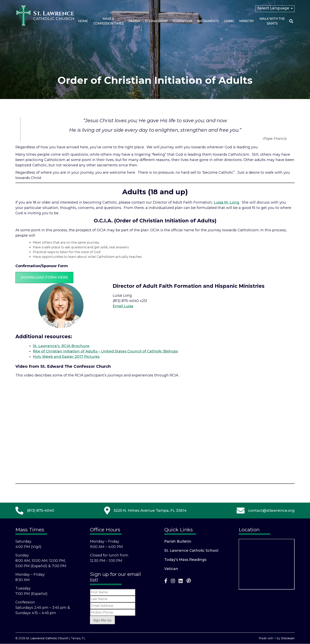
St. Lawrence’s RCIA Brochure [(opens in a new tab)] (61, 346)
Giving (229, 21)
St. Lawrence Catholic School (191, 551)
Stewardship (156, 21)
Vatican (171, 569)
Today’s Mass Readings (185, 560)
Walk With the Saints (272, 21)
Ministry (247, 21)
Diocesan (288, 638)
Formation (182, 21)
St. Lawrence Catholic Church (47, 638)
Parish (134, 21)
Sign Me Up (102, 620)
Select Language (273, 8)
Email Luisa (123, 306)
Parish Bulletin (178, 541)
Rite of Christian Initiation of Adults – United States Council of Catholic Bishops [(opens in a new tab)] (105, 351)
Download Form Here (44, 277)
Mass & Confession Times (108, 21)
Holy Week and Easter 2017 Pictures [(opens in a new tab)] (66, 357)
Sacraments (208, 21)
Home (83, 21)
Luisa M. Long (226, 202)
